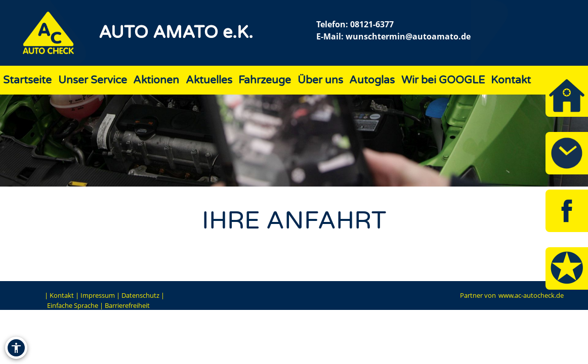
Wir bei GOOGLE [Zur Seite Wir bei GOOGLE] (443, 80)
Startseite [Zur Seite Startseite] (27, 80)
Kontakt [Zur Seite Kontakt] (511, 80)
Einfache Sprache (73, 305)
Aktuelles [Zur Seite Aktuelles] (209, 80)
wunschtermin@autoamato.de (408, 36)
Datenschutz (140, 295)
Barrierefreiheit (127, 305)
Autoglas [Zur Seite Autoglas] (372, 80)
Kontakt (62, 295)
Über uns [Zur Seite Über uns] (320, 80)
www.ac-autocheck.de (531, 295)
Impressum (98, 295)
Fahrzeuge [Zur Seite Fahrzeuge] (265, 80)
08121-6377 (372, 24)
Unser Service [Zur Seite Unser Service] (93, 80)
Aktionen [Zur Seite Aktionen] (156, 80)
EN (37, 295)
